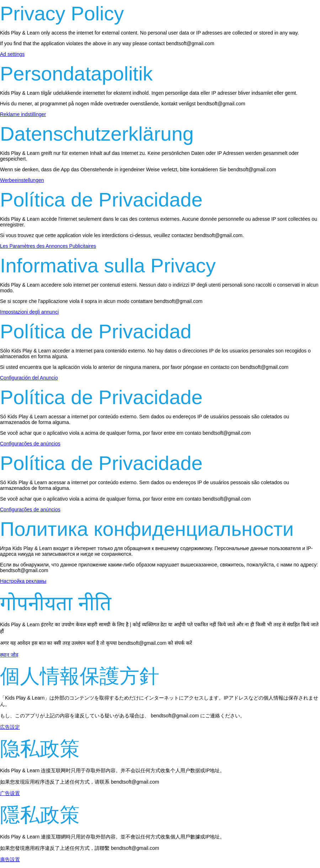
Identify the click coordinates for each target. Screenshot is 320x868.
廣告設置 (10, 859)
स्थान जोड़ (9, 655)
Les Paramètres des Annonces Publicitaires (48, 246)
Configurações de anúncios (30, 444)
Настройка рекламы (23, 581)
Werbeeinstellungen (22, 180)
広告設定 (10, 727)
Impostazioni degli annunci (29, 312)
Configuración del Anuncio (29, 378)
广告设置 (10, 793)
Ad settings (12, 54)
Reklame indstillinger (23, 114)
